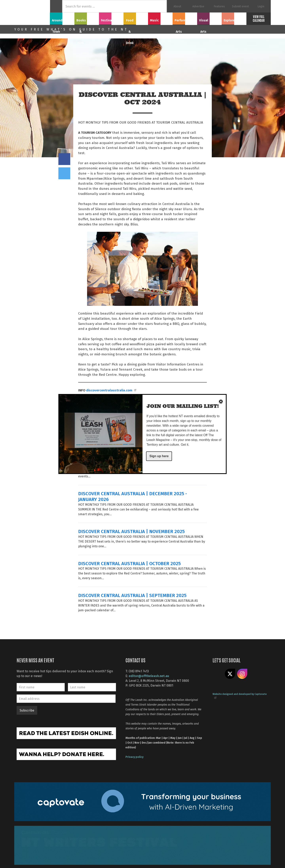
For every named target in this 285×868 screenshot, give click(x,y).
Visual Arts (209, 18)
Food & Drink (136, 18)
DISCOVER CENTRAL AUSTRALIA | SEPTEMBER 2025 (132, 595)
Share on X (230, 674)
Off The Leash (32, 12)
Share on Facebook (64, 159)
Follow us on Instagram (242, 674)
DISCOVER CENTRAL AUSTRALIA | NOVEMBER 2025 (131, 531)
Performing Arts (185, 18)
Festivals (111, 18)
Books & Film (87, 18)
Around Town (62, 18)
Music (160, 18)
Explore (234, 18)
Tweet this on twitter (64, 173)
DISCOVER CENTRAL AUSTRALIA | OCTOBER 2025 (129, 563)
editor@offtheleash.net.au (149, 676)
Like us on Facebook (218, 674)
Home (56, 6)
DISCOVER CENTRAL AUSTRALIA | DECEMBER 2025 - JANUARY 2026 (133, 496)
